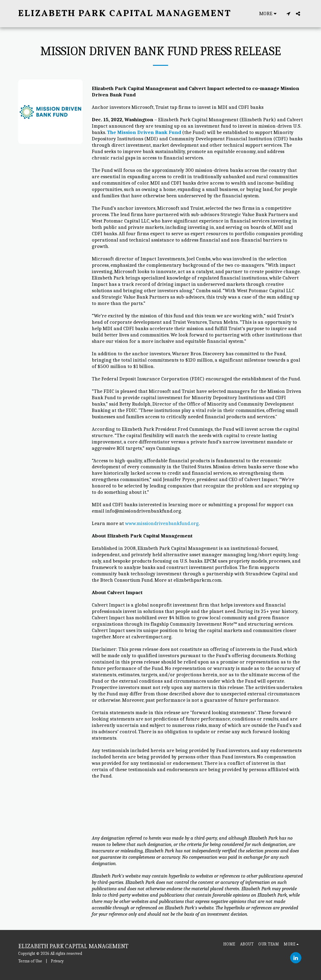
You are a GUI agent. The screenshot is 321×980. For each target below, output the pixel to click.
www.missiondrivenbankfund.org (162, 523)
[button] (288, 14)
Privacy (57, 961)
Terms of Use (30, 961)
